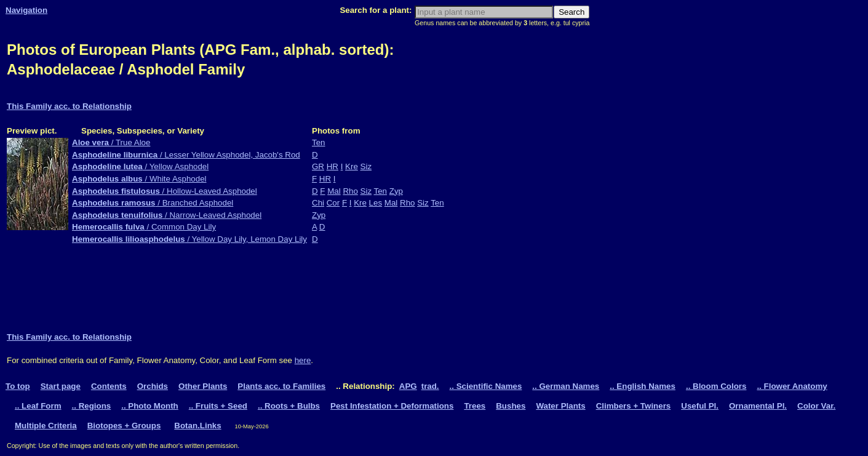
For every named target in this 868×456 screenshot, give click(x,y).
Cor (333, 203)
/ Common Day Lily (144, 227)
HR (332, 166)
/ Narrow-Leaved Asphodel (167, 215)
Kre (352, 166)
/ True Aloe (111, 142)
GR (318, 166)
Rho (350, 191)
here (303, 360)
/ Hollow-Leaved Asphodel (165, 191)
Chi (318, 203)
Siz (366, 166)
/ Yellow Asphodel (140, 166)
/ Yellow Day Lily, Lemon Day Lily (189, 239)
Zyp (396, 191)
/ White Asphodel (139, 179)
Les (376, 203)
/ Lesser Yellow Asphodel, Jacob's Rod (186, 155)
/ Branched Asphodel (153, 203)
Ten (319, 142)
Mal (334, 191)
